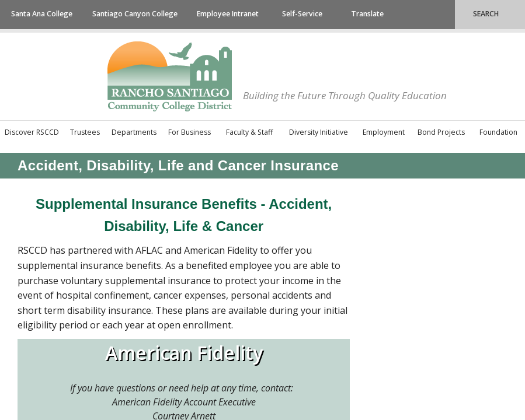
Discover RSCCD (32, 132)
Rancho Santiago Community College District (170, 76)
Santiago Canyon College (135, 14)
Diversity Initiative (319, 132)
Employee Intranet (228, 14)
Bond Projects (441, 132)
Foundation (498, 132)
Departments (134, 132)
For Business (190, 132)
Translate (367, 14)
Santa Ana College (42, 14)
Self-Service (302, 14)
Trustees (85, 132)
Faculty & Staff (249, 132)
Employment (384, 132)
